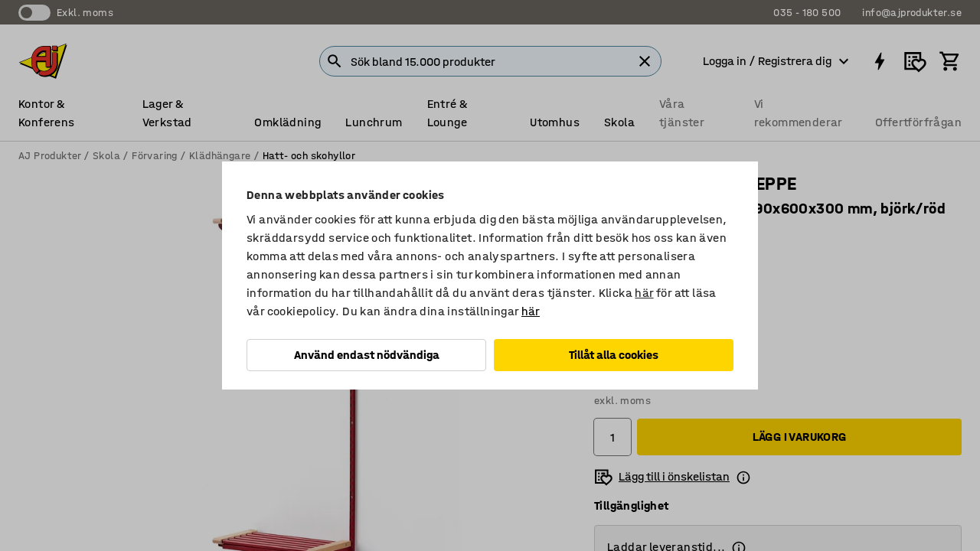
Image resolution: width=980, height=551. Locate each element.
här (644, 293)
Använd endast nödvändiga (367, 355)
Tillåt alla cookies (614, 355)
